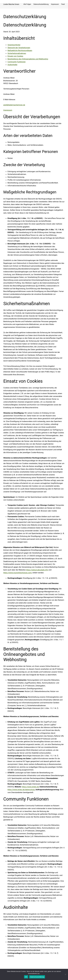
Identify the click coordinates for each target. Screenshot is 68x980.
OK (26, 977)
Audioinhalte (12, 65)
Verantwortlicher (14, 45)
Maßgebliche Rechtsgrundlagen (20, 50)
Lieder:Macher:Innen (11, 4)
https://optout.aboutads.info (37, 570)
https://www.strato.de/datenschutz (21, 790)
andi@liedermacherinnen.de (14, 105)
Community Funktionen (17, 62)
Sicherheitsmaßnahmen (17, 53)
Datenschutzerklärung (37, 977)
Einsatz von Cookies (15, 56)
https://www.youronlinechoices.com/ (18, 573)
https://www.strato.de (30, 787)
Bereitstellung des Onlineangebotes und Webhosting (28, 59)
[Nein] (65, 974)
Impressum (8, 110)
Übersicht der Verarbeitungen (19, 48)
